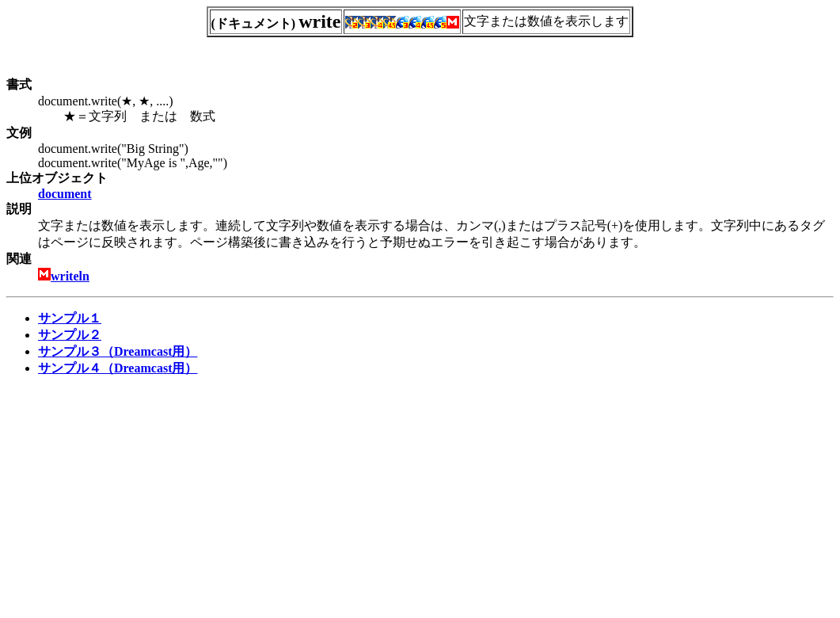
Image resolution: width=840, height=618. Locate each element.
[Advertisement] (139, 501)
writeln (70, 276)
